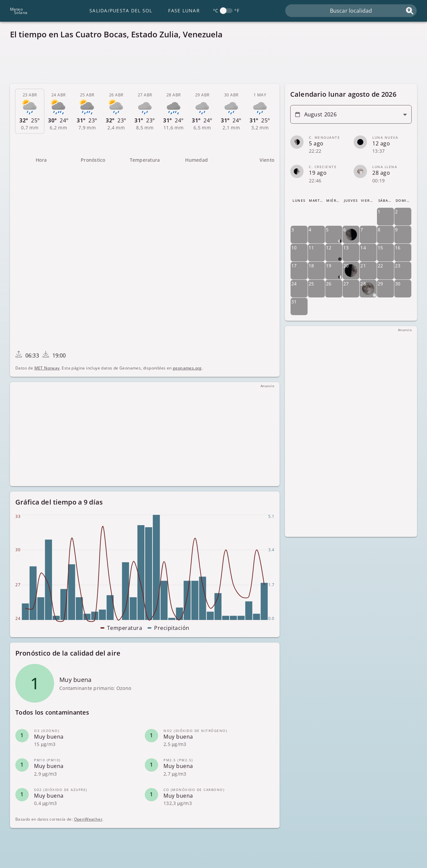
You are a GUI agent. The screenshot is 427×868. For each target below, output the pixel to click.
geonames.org (187, 368)
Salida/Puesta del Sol (121, 11)
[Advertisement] (210, 63)
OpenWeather (88, 819)
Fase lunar (184, 11)
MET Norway (47, 368)
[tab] (30, 111)
